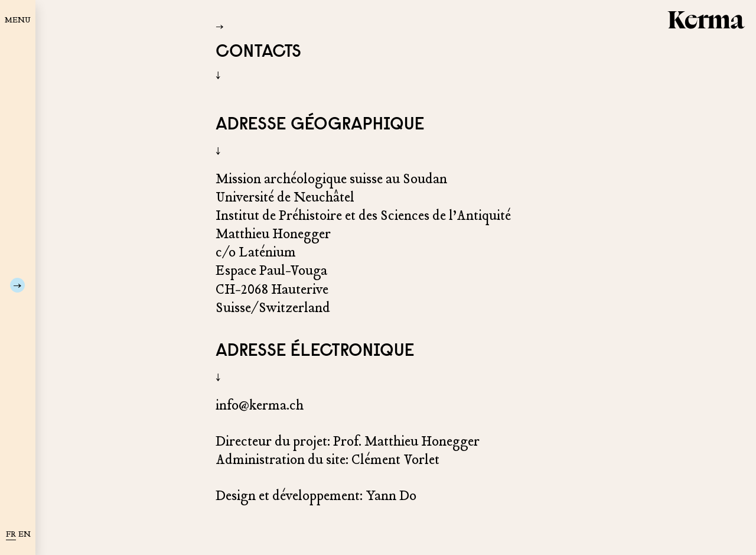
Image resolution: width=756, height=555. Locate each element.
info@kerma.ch (260, 405)
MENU (18, 20)
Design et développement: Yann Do (316, 496)
